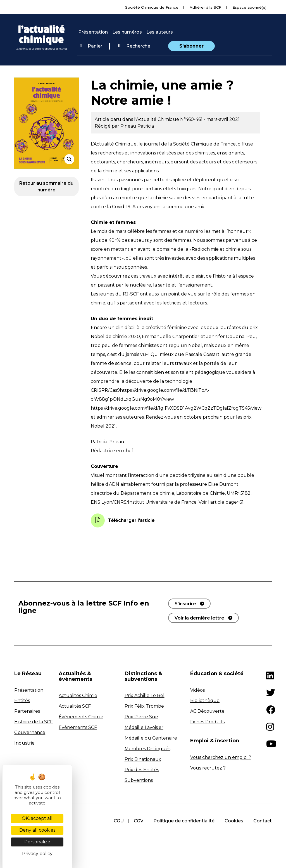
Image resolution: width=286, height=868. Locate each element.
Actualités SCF (75, 706)
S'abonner (191, 46)
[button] (134, 46)
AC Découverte (207, 711)
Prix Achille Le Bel (145, 695)
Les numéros (127, 32)
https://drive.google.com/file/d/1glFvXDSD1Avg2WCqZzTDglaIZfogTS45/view (176, 408)
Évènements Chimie (81, 717)
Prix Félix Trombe (144, 706)
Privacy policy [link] (37, 854)
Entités (22, 701)
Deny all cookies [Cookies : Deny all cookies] (37, 830)
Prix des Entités (142, 770)
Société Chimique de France (152, 7)
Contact (263, 821)
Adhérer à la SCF (205, 7)
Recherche (134, 46)
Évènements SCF (78, 727)
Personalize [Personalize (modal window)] (37, 842)
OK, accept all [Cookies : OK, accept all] (37, 818)
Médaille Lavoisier (144, 727)
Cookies (234, 821)
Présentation (93, 32)
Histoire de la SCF (34, 722)
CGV (139, 821)
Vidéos (197, 690)
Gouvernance (30, 732)
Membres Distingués (147, 749)
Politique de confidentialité (184, 821)
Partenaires (27, 711)
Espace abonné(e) (249, 7)
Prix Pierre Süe (141, 717)
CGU (119, 821)
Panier (91, 46)
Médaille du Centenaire (151, 738)
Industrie (24, 743)
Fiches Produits (207, 722)
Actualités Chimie (78, 695)
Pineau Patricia (137, 126)
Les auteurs (160, 32)
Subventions (139, 780)
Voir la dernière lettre (199, 618)
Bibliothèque (205, 701)
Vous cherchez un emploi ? (221, 757)
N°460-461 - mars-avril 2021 (210, 119)
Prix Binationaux (143, 759)
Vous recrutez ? (208, 768)
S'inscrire (185, 604)
